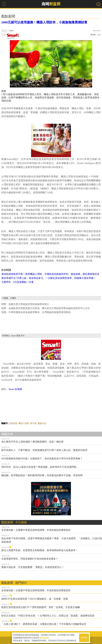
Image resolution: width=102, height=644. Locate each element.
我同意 (84, 638)
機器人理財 (24, 423)
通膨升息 (42, 423)
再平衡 (33, 423)
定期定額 (13, 423)
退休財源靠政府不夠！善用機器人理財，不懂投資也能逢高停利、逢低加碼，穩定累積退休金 (50, 274)
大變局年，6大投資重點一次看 (17, 282)
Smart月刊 (13, 36)
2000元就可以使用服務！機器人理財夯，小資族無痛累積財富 (44, 22)
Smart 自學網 (15, 389)
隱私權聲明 (44, 637)
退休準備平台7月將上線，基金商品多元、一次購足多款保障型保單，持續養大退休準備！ (49, 278)
